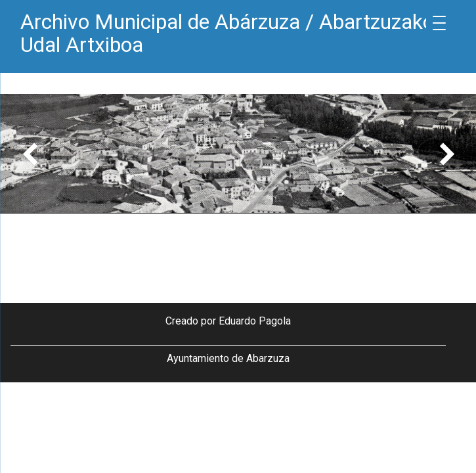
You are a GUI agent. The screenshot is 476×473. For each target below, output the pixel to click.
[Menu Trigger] (439, 23)
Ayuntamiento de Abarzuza (228, 358)
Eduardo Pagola (255, 321)
